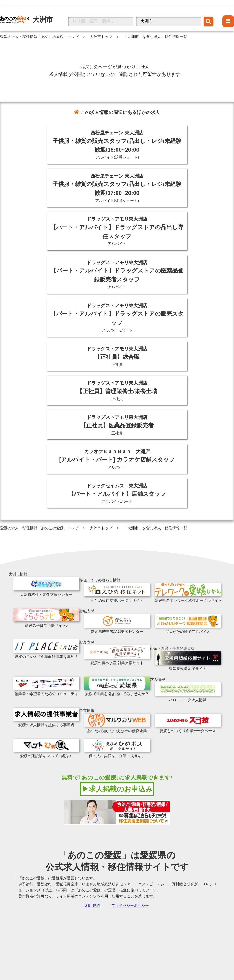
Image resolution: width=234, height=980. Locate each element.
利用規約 (93, 906)
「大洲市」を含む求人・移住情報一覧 (155, 37)
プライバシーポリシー (130, 906)
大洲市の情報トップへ (19, 13)
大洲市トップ (101, 37)
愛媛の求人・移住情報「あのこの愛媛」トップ (39, 37)
